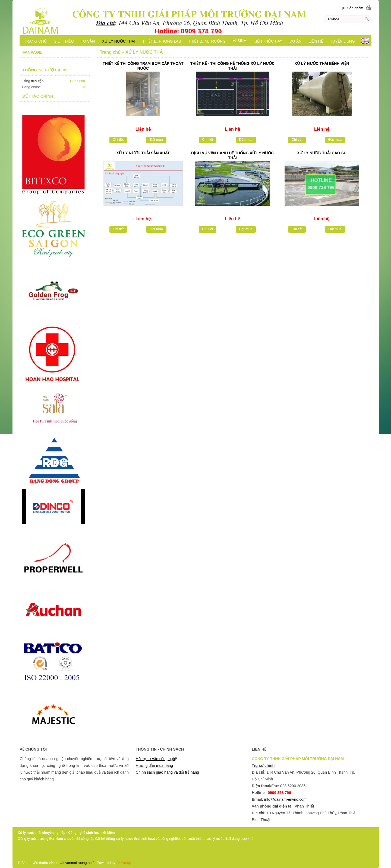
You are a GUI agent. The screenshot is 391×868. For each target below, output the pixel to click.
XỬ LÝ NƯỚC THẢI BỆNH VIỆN (322, 63)
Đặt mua (156, 140)
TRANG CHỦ (35, 41)
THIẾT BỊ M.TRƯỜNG (207, 41)
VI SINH (240, 41)
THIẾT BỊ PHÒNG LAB (162, 41)
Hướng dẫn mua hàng (154, 765)
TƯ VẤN (88, 41)
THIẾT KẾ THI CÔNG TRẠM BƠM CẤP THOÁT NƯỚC (143, 66)
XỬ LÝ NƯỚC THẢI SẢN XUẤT (143, 153)
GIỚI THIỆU (64, 41)
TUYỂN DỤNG (343, 41)
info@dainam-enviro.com (285, 799)
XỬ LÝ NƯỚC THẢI (119, 41)
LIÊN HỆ (316, 41)
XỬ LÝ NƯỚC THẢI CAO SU (322, 153)
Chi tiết (118, 140)
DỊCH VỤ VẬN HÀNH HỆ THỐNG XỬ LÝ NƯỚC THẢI (232, 155)
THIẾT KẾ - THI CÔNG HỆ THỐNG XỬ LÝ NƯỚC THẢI (233, 66)
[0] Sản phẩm (353, 8)
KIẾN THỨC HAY (268, 41)
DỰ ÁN (295, 41)
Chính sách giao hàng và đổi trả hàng (167, 772)
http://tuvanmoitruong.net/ (73, 863)
